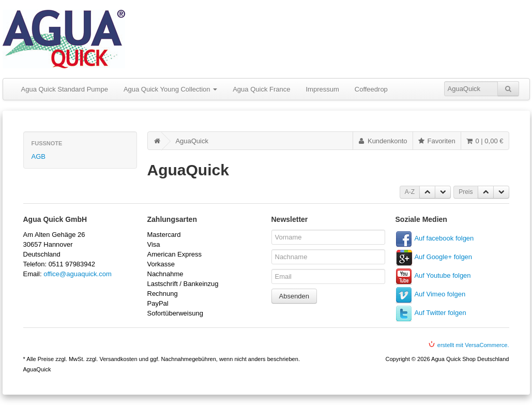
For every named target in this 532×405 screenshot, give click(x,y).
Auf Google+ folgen (443, 257)
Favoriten (436, 141)
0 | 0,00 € (484, 141)
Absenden (294, 296)
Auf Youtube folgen (442, 275)
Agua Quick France (261, 89)
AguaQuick (192, 141)
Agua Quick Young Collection (170, 89)
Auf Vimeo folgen (440, 294)
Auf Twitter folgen (440, 313)
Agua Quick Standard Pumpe (65, 89)
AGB (39, 156)
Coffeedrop (371, 89)
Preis (466, 192)
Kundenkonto (382, 141)
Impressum (322, 89)
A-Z (410, 192)
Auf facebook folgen (444, 238)
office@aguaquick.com (77, 274)
